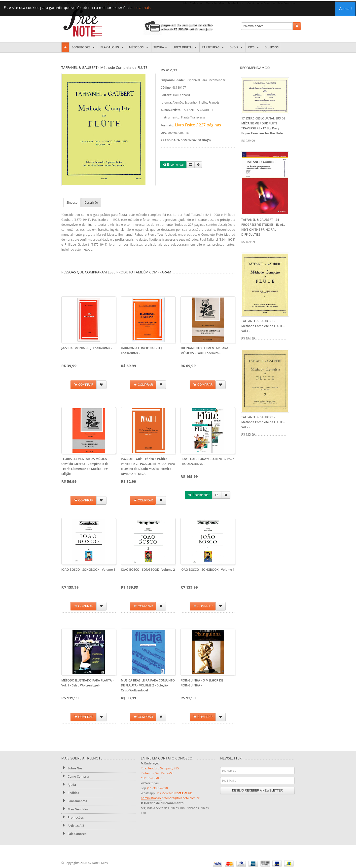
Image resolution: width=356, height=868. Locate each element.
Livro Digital (185, 47)
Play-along (112, 47)
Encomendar (174, 165)
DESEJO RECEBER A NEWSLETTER (258, 791)
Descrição (91, 203)
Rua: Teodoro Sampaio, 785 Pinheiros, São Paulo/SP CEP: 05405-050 (160, 773)
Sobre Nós (72, 768)
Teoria (161, 47)
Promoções (72, 817)
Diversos (271, 47)
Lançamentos (74, 801)
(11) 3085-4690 (158, 788)
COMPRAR (84, 385)
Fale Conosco (74, 834)
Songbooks (84, 47)
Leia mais (142, 7)
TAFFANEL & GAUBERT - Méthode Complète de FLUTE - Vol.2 (263, 422)
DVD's (236, 47)
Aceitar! (345, 9)
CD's (254, 47)
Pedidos (70, 793)
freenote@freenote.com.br (181, 798)
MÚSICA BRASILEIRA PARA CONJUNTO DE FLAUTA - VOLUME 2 (148, 685)
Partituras (213, 47)
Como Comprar (75, 776)
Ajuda (69, 785)
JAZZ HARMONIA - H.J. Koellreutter (87, 348)
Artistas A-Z (73, 826)
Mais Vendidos (75, 809)
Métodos (139, 47)
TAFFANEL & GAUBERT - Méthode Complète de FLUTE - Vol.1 (263, 326)
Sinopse (72, 203)
